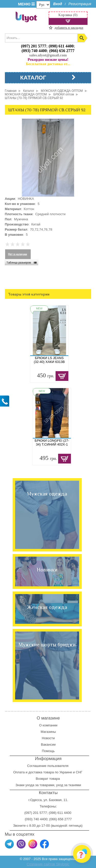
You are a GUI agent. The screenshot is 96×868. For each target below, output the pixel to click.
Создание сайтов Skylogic (48, 864)
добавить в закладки (69, 28)
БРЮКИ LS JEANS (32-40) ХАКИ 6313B (49, 360)
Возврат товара (48, 779)
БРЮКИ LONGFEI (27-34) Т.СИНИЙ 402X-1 (52, 442)
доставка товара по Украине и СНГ (56, 772)
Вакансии (48, 744)
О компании (48, 725)
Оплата (19, 772)
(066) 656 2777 (62, 51)
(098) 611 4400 (61, 46)
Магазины (48, 732)
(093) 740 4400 (34, 51)
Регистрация (80, 4)
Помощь (48, 751)
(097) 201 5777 (34, 46)
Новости (48, 738)
